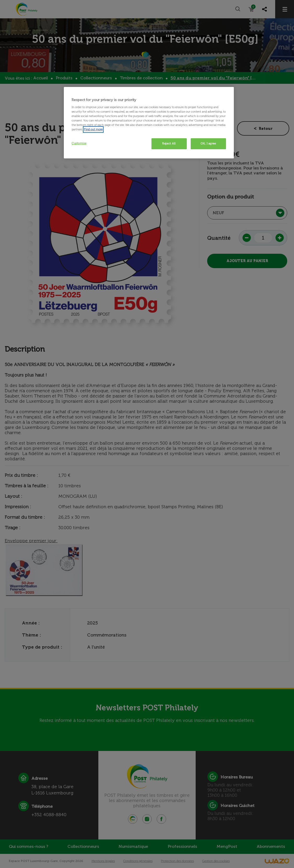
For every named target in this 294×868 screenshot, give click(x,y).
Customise (79, 143)
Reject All (169, 143)
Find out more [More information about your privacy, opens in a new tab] (93, 129)
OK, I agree (208, 143)
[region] (149, 123)
